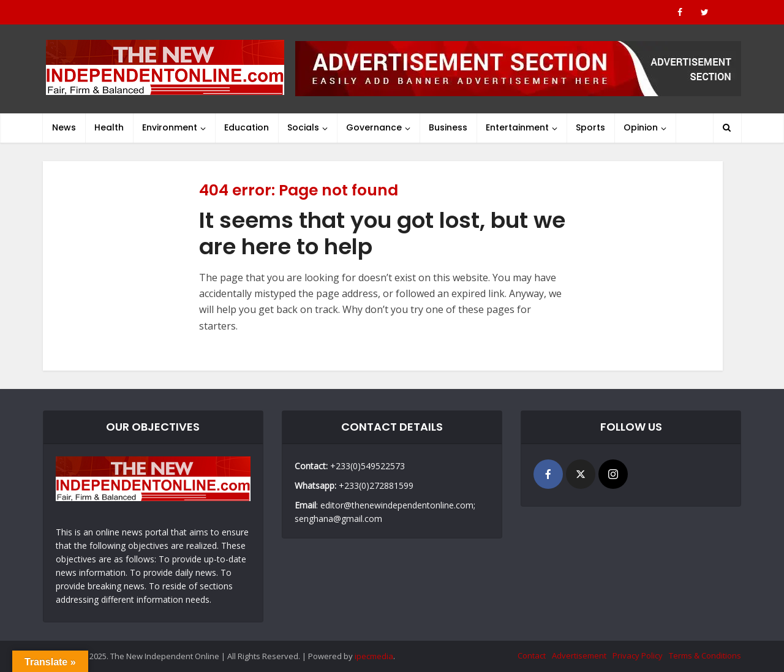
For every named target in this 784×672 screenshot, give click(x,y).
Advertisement (579, 655)
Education (247, 127)
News (64, 127)
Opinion (641, 127)
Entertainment (517, 127)
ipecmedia (374, 656)
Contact (532, 655)
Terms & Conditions (705, 655)
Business (448, 127)
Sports (590, 127)
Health (109, 127)
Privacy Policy (638, 655)
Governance (374, 127)
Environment (170, 127)
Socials (303, 127)
